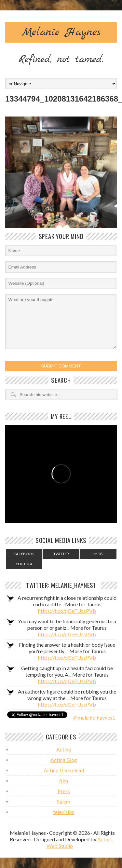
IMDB (98, 554)
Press (64, 791)
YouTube (24, 564)
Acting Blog (64, 760)
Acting (64, 749)
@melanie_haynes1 (94, 717)
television (64, 812)
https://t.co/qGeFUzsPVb (67, 611)
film (64, 781)
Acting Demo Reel (64, 770)
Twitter (61, 554)
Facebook (24, 554)
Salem (64, 801)
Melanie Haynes (61, 32)
